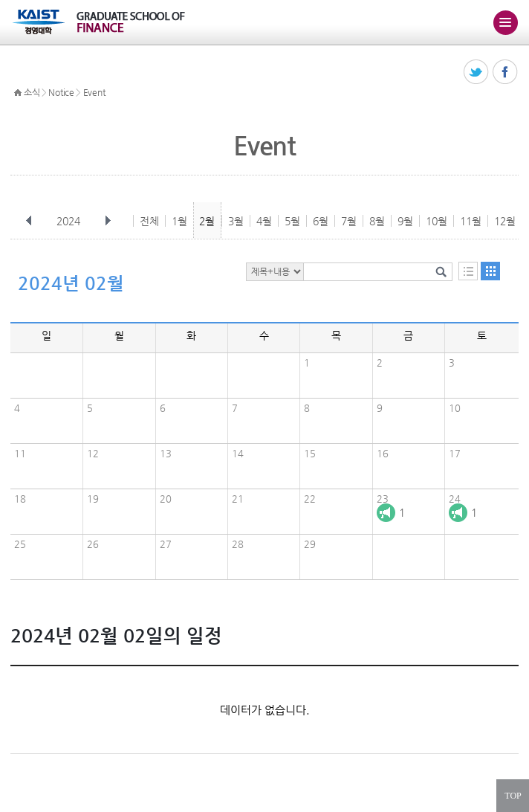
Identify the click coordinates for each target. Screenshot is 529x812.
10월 (436, 221)
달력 (490, 271)
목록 (468, 271)
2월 (207, 221)
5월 (292, 221)
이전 (29, 221)
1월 (179, 221)
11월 (471, 221)
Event (94, 92)
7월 (349, 221)
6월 (321, 221)
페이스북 (506, 72)
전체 (149, 221)
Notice (61, 92)
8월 (377, 221)
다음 (108, 221)
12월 (505, 221)
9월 (405, 221)
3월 (236, 221)
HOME (18, 93)
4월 (264, 221)
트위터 (477, 72)
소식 (32, 92)
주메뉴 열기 (505, 22)
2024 (70, 221)
